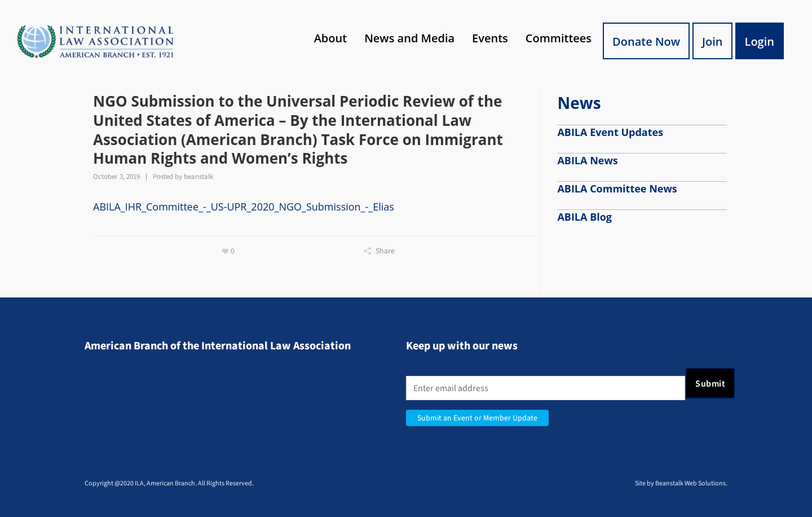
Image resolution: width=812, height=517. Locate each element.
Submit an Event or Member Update (477, 418)
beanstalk (198, 176)
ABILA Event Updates (610, 132)
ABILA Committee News (617, 189)
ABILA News (587, 160)
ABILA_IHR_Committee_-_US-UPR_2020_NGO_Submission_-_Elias (244, 207)
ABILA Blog (584, 217)
